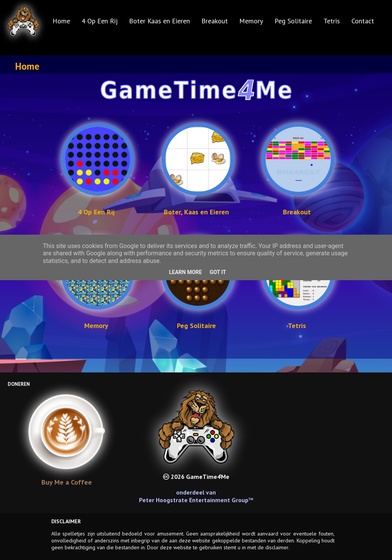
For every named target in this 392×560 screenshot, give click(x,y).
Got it (218, 272)
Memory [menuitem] (251, 21)
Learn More (185, 272)
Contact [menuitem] (363, 21)
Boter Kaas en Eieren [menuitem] (159, 21)
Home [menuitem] (61, 21)
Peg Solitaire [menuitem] (293, 21)
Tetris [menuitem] (332, 21)
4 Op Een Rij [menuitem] (100, 21)
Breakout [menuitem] (215, 21)
